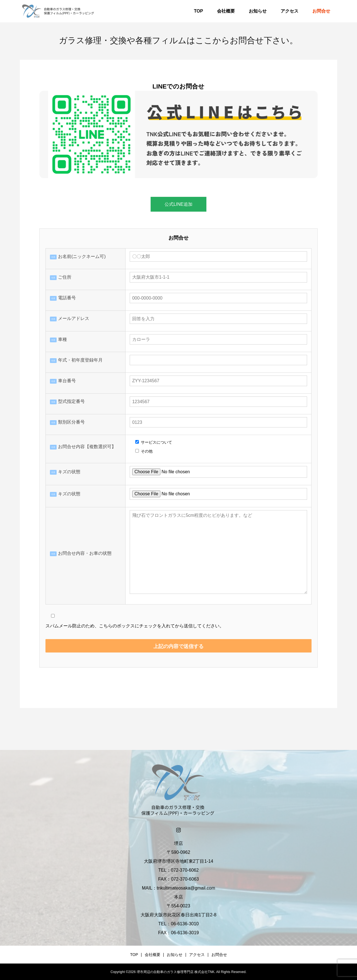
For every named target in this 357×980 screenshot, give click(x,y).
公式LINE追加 (178, 204)
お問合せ (321, 11)
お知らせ (258, 11)
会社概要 (226, 11)
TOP (198, 11)
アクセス (290, 11)
